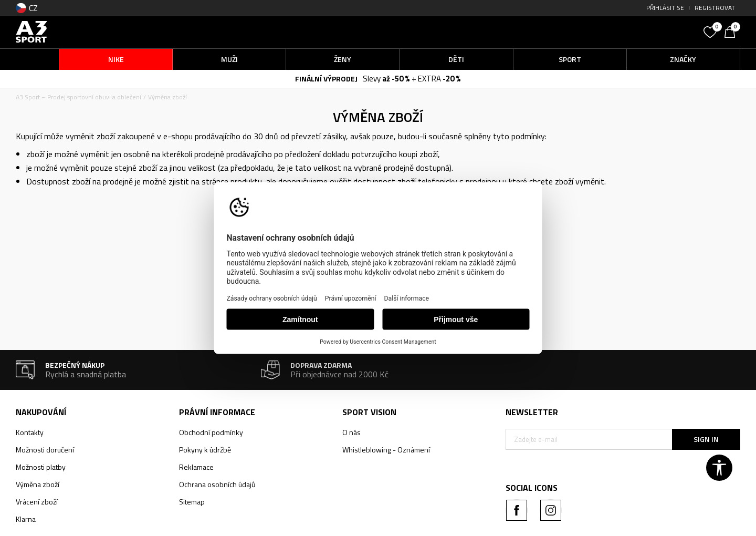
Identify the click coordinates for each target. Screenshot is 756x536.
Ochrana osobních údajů (217, 484)
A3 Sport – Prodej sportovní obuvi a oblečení (78, 97)
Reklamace (196, 467)
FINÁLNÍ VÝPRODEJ (326, 79)
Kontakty (30, 432)
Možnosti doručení (45, 450)
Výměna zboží (38, 484)
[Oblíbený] (711, 31)
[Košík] (732, 31)
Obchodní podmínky (211, 432)
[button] (619, 32)
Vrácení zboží (37, 502)
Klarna (26, 519)
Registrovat (715, 8)
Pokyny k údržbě (205, 450)
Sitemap (192, 502)
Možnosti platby (41, 467)
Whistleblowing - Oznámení (386, 450)
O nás (351, 432)
